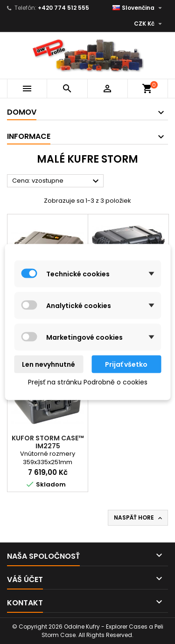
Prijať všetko (126, 364)
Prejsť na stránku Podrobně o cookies (88, 382)
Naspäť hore (139, 518)
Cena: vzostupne (57, 181)
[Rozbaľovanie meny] (149, 24)
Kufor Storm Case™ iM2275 (48, 442)
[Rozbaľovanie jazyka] (138, 8)
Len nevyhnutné (49, 364)
